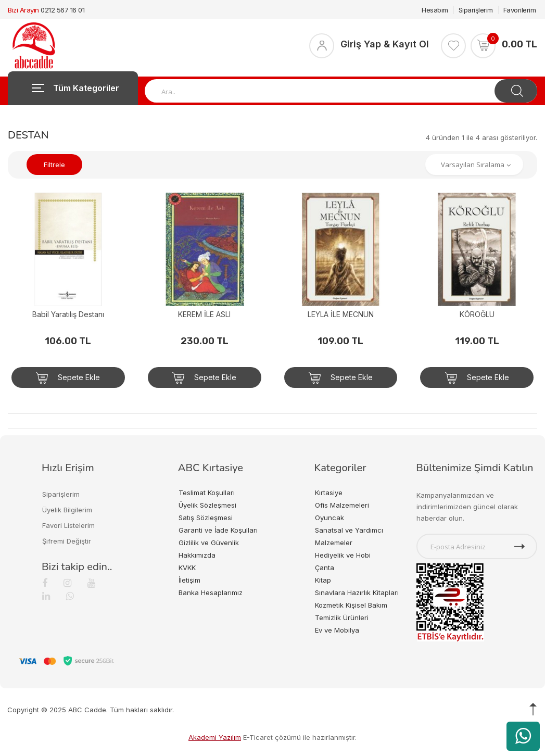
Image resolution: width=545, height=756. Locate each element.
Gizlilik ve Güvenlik (209, 543)
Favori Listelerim (68, 525)
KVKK (187, 568)
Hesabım (435, 10)
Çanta (325, 568)
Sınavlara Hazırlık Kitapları (357, 593)
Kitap (323, 580)
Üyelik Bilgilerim (67, 510)
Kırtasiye (329, 493)
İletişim (189, 580)
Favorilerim (520, 10)
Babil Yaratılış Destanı (68, 314)
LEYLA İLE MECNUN (341, 314)
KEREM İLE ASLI (204, 314)
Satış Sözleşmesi (206, 518)
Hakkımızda (197, 555)
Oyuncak (329, 518)
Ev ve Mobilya (337, 630)
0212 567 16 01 (62, 10)
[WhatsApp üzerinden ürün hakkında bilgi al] (523, 736)
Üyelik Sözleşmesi (207, 505)
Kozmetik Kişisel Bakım (351, 605)
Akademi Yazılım (215, 737)
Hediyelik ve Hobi (343, 555)
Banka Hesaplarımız (211, 593)
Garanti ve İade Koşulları (218, 530)
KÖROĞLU (477, 314)
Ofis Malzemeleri (342, 505)
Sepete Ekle (68, 378)
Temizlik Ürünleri (342, 618)
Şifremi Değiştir (67, 541)
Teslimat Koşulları (207, 493)
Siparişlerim (476, 10)
